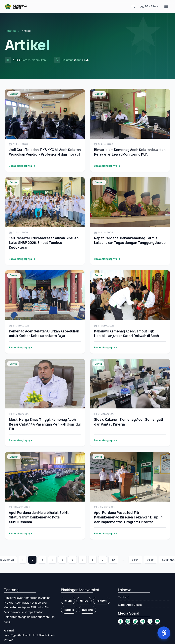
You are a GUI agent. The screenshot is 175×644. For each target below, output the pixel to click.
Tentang (124, 597)
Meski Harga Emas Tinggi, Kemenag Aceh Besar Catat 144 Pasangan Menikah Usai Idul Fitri (45, 424)
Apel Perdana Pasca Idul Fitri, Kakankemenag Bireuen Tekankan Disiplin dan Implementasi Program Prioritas (128, 517)
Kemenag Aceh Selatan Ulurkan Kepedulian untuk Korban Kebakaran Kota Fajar (44, 333)
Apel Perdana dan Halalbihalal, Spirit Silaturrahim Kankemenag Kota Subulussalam (39, 517)
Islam (68, 601)
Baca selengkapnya (22, 166)
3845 (150, 560)
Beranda (10, 31)
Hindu (84, 601)
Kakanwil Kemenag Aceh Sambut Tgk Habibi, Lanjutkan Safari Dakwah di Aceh (126, 333)
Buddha (87, 610)
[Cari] (133, 6)
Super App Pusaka (130, 605)
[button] (164, 633)
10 (113, 560)
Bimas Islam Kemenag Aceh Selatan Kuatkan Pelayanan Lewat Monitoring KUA (130, 152)
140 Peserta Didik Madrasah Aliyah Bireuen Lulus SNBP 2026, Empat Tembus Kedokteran (44, 243)
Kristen (102, 601)
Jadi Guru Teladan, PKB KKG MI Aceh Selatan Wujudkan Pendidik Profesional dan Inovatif (45, 152)
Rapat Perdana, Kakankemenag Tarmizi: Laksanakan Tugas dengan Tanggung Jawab (130, 240)
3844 (135, 560)
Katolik (69, 610)
